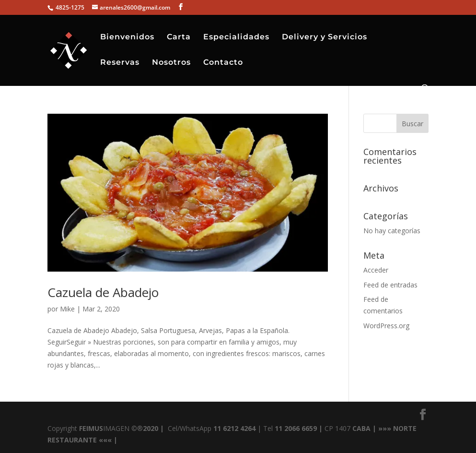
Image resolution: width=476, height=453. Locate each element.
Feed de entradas (390, 285)
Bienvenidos (127, 37)
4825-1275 (69, 7)
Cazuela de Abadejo (103, 292)
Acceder (376, 270)
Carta (179, 37)
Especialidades (236, 37)
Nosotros (171, 63)
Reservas (120, 63)
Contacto (223, 63)
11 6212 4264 (233, 428)
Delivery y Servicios (325, 37)
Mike (67, 309)
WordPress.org (386, 326)
